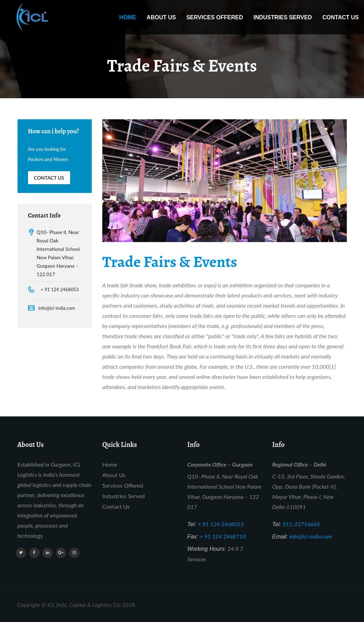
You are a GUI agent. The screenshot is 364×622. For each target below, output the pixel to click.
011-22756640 (301, 524)
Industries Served (283, 17)
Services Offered (215, 17)
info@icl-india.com (57, 308)
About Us (161, 17)
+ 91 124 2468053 (60, 289)
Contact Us (341, 17)
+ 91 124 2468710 (223, 536)
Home (128, 17)
